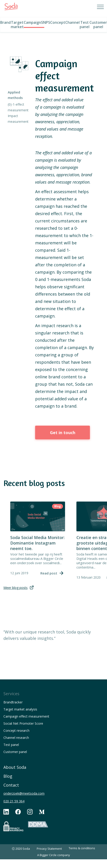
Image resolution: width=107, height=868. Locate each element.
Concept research (16, 730)
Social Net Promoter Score (23, 723)
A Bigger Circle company (54, 855)
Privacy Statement (49, 849)
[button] (96, 7)
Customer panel (15, 752)
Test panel (11, 745)
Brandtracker (13, 702)
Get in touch (63, 433)
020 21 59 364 (14, 801)
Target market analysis (20, 709)
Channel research (16, 738)
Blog (8, 776)
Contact (11, 785)
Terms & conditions (82, 848)
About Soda (15, 767)
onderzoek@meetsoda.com (24, 793)
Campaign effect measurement (26, 716)
